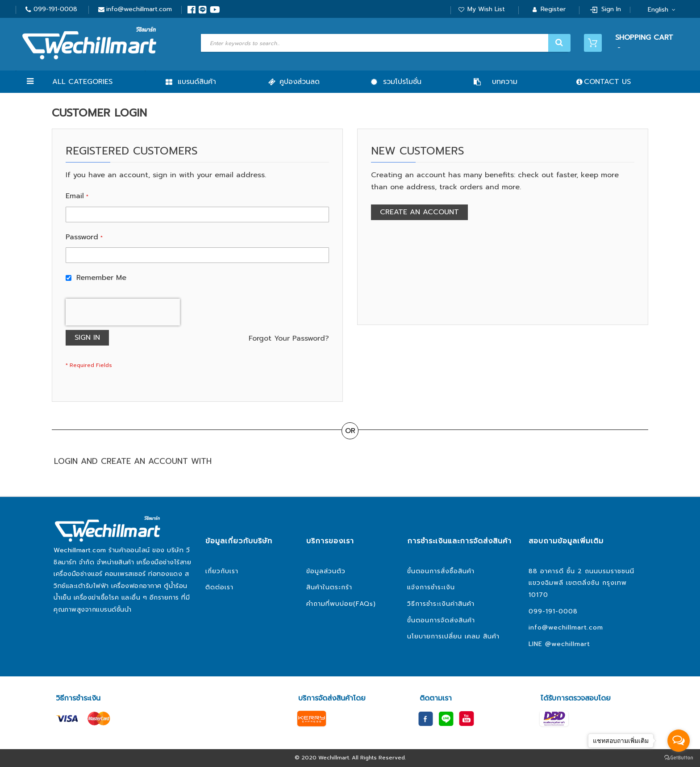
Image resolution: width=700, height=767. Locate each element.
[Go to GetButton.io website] (679, 758)
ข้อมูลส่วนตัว (326, 571)
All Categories (82, 82)
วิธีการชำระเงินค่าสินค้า (441, 604)
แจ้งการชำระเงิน (431, 587)
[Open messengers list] (679, 741)
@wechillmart (568, 644)
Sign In (611, 9)
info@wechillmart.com (139, 9)
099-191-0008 (55, 9)
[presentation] (123, 312)
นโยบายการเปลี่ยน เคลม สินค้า (453, 636)
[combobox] (385, 43)
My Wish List (486, 9)
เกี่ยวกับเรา (222, 571)
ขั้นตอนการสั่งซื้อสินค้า (441, 571)
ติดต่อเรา (219, 587)
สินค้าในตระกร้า (329, 587)
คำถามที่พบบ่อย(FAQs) (341, 604)
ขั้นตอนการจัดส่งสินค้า (441, 620)
